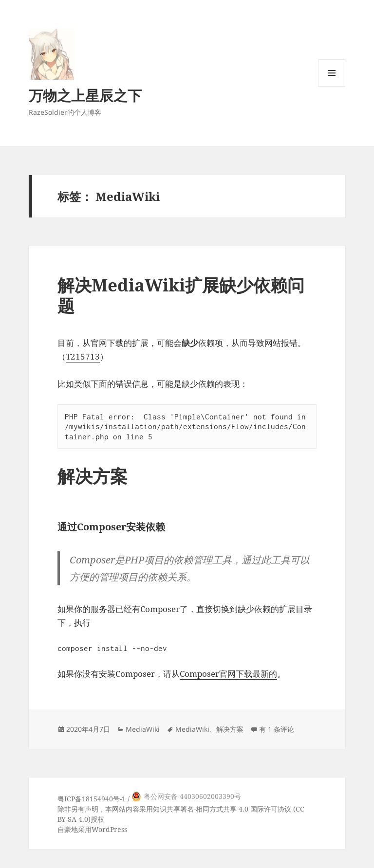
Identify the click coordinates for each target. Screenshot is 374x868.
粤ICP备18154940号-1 (92, 799)
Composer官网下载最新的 (228, 674)
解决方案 (230, 729)
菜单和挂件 (332, 86)
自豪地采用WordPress (92, 829)
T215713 (83, 356)
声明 (92, 809)
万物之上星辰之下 (85, 95)
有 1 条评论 (277, 729)
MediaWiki (143, 729)
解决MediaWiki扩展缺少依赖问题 (181, 295)
